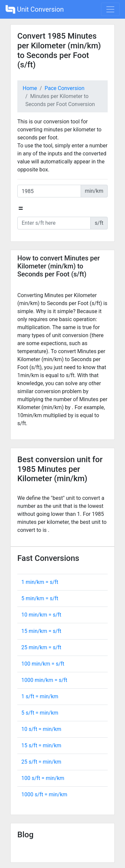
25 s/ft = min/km (41, 762)
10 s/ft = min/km (41, 729)
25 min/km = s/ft (41, 647)
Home (30, 88)
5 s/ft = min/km (40, 713)
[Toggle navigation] (110, 9)
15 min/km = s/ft (41, 631)
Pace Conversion (65, 88)
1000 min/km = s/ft (44, 680)
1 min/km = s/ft (40, 582)
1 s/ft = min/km (40, 696)
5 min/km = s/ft (40, 598)
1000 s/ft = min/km (44, 794)
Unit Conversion (34, 9)
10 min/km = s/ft (41, 615)
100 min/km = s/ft (43, 664)
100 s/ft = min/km (43, 778)
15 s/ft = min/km (41, 745)
